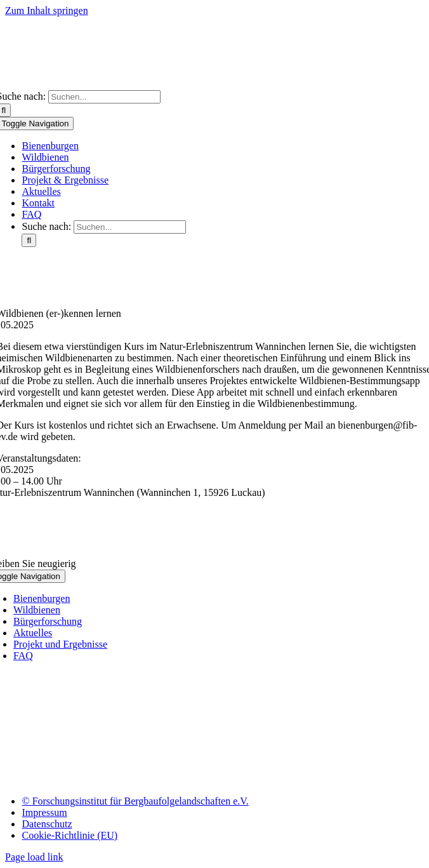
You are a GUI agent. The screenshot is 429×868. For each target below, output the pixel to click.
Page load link (34, 857)
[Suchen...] (104, 97)
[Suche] (29, 240)
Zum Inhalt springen (47, 10)
